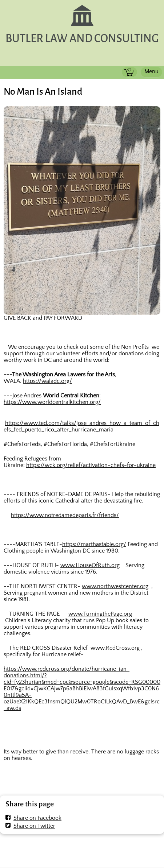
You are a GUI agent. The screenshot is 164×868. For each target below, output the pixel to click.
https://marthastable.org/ (94, 544)
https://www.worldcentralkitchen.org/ (52, 402)
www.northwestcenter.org (115, 586)
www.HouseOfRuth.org (90, 565)
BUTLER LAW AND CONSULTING (82, 39)
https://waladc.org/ (47, 381)
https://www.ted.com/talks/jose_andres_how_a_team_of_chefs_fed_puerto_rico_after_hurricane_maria (81, 426)
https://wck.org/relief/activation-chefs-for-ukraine (91, 465)
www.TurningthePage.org (100, 614)
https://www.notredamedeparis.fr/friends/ (65, 515)
